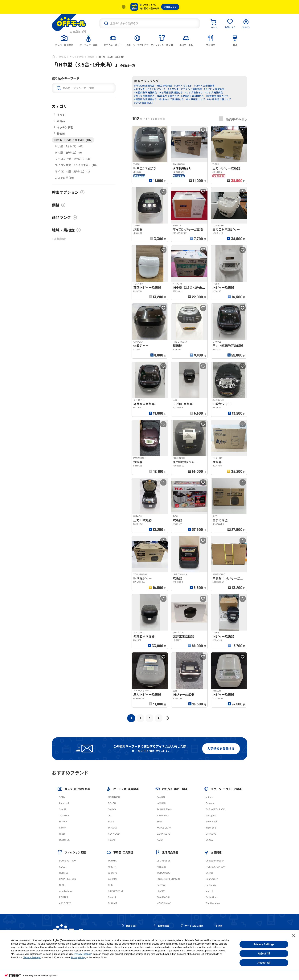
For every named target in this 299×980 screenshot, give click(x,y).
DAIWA (209, 840)
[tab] (64, 40)
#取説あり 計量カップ (168, 96)
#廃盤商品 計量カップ (217, 96)
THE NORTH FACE (215, 809)
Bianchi (112, 897)
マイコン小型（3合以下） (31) (73, 159)
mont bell (211, 828)
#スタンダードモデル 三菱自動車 (185, 89)
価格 (59, 205)
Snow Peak (212, 822)
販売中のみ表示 (233, 119)
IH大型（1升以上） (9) (68, 153)
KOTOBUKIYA (164, 828)
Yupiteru (112, 873)
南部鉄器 (161, 867)
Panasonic (65, 803)
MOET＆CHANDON (215, 867)
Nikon (62, 834)
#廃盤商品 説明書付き (145, 99)
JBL (110, 815)
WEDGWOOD (164, 873)
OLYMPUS (64, 840)
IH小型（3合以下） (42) (69, 146)
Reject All (264, 954)
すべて (59, 115)
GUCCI (63, 867)
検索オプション (68, 192)
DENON (112, 803)
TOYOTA (112, 861)
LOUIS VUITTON (68, 861)
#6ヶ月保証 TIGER (144, 103)
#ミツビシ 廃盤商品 (214, 89)
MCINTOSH (114, 797)
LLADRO (161, 891)
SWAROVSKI (163, 897)
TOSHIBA (64, 815)
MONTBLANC (164, 903)
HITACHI (64, 822)
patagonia (211, 815)
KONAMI (161, 803)
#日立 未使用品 (164, 86)
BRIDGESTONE (116, 891)
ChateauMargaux (215, 861)
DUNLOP (113, 903)
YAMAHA (112, 828)
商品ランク (64, 217)
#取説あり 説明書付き (192, 96)
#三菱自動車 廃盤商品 (145, 93)
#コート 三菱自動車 (204, 86)
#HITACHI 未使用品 (144, 86)
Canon (63, 828)
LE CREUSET (163, 861)
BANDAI (161, 797)
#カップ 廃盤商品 (214, 93)
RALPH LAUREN (68, 879)
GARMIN (112, 879)
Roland (112, 840)
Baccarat (162, 885)
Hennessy (211, 885)
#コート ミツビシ (183, 86)
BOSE (111, 822)
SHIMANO (211, 834)
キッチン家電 (77, 57)
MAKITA (112, 867)
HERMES (64, 873)
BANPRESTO (163, 834)
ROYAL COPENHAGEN (168, 879)
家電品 (62, 57)
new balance (66, 891)
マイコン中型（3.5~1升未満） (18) (76, 165)
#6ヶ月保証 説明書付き (171, 93)
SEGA (160, 822)
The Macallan (213, 903)
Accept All (264, 963)
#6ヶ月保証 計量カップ (219, 99)
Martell (209, 891)
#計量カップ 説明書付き (171, 99)
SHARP (63, 809)
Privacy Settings (264, 944)
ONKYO (112, 809)
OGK (110, 885)
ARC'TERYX (65, 903)
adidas (209, 797)
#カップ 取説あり (194, 93)
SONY (62, 797)
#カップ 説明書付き (144, 96)
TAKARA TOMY (164, 809)
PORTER (64, 897)
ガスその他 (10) (64, 178)
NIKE (62, 885)
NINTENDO (163, 815)
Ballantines (212, 897)
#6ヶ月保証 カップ (195, 99)
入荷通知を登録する (221, 749)
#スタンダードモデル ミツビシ (150, 89)
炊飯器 (91, 57)
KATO (160, 840)
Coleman (210, 803)
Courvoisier (212, 879)
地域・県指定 (66, 230)
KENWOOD (114, 834)
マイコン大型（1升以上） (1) (72, 171)
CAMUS (209, 873)
